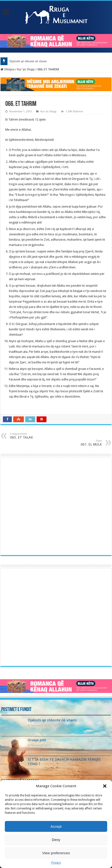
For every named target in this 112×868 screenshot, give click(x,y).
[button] (105, 786)
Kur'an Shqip (26, 69)
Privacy (56, 863)
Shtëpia (7, 69)
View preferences (56, 853)
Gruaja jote (37, 740)
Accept (56, 826)
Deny (56, 840)
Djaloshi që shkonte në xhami (28, 61)
